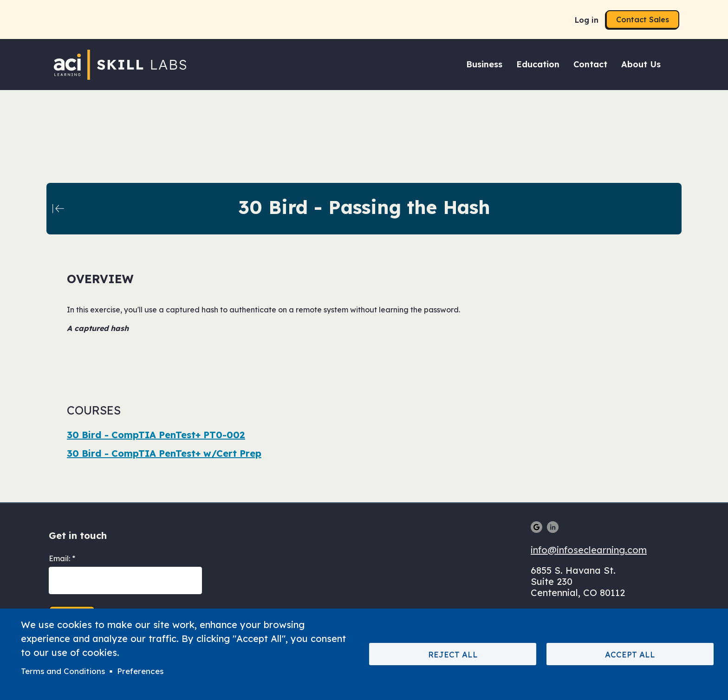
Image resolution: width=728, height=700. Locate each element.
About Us (641, 64)
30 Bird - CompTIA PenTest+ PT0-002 (156, 435)
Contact (590, 64)
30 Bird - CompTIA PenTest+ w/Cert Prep (164, 453)
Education (538, 64)
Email (59, 558)
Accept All (630, 654)
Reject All (453, 654)
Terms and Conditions (63, 671)
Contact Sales (643, 19)
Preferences (140, 671)
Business (484, 64)
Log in (587, 20)
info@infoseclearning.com (589, 550)
